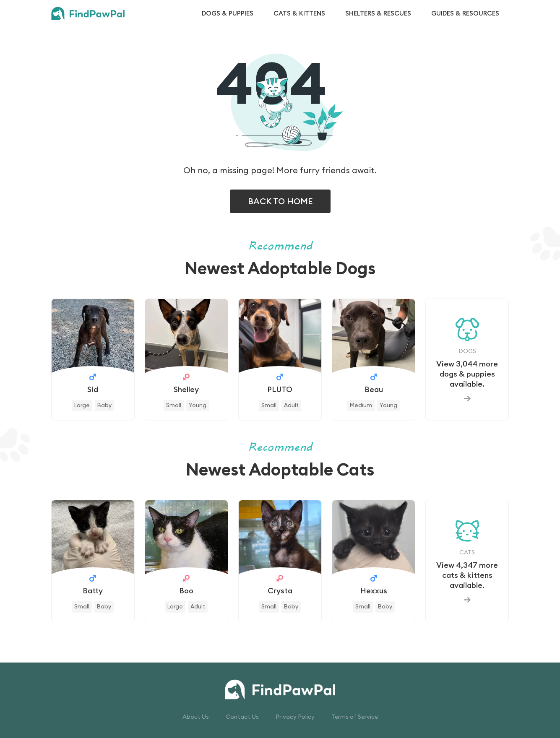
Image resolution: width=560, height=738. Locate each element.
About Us (196, 717)
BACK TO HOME (280, 201)
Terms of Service (355, 717)
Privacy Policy (295, 717)
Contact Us (242, 717)
